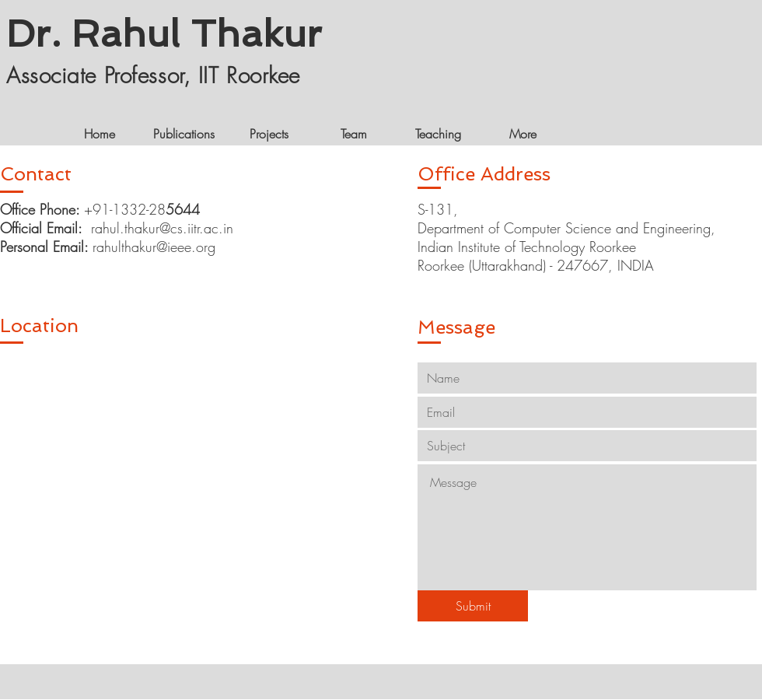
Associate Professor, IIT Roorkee (153, 75)
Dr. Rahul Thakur (164, 33)
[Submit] (473, 606)
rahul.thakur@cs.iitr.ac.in (162, 228)
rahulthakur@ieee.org (154, 247)
